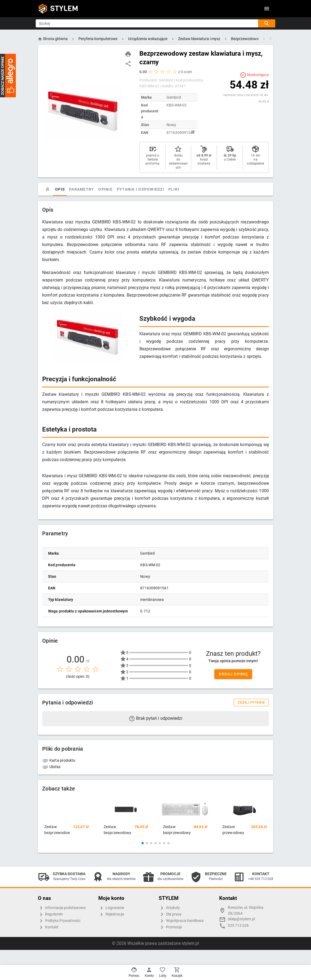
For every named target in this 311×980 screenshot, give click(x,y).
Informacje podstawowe (62, 908)
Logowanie (111, 908)
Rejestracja (111, 914)
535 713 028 (238, 926)
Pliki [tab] (174, 189)
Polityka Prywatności (59, 921)
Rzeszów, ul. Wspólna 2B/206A (246, 910)
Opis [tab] (60, 189)
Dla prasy (170, 914)
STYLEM (64, 8)
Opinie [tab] (105, 189)
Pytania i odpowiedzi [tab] (140, 189)
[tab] (48, 189)
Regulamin (50, 914)
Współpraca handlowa (181, 921)
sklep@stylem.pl (241, 919)
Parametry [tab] (82, 189)
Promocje (170, 927)
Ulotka (51, 767)
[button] (143, 843)
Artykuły (169, 908)
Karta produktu (59, 760)
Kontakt (48, 927)
